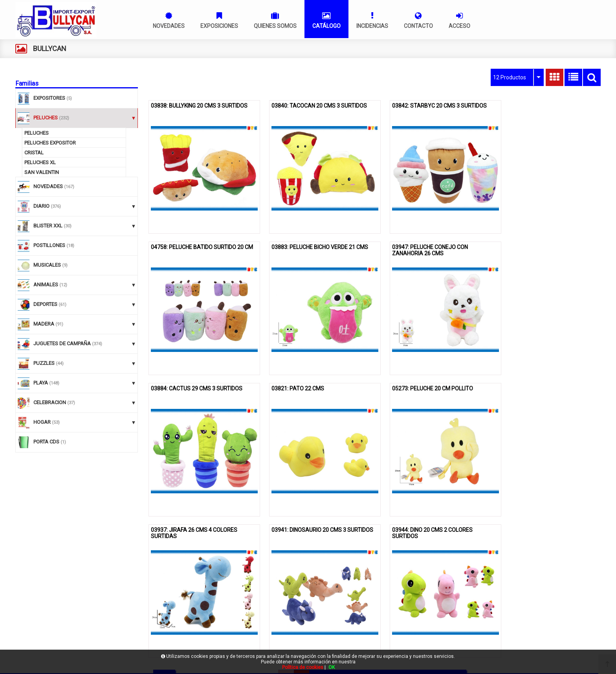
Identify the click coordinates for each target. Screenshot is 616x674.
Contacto (30, 628)
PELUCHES (37, 133)
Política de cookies (246, 602)
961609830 (437, 609)
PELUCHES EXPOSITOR (50, 143)
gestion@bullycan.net (450, 622)
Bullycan (29, 589)
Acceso (28, 641)
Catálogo (30, 615)
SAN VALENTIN (42, 172)
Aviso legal (236, 589)
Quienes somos (37, 602)
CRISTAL (34, 153)
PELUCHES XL (40, 162)
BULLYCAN (50, 49)
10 (443, 535)
